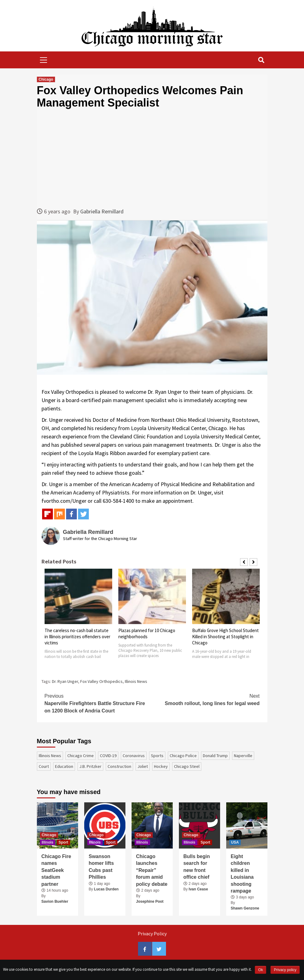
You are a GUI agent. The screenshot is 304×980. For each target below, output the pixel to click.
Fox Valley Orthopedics (101, 681)
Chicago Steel (187, 766)
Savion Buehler (55, 901)
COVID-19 (108, 756)
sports (157, 756)
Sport (63, 842)
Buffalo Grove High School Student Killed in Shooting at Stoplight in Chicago (225, 637)
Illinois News (136, 681)
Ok (261, 970)
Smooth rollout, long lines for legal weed (206, 699)
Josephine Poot (150, 901)
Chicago (46, 79)
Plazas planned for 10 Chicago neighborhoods (147, 633)
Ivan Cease (198, 889)
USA (235, 842)
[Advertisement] (152, 158)
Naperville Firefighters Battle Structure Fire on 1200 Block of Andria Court (98, 703)
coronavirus (134, 756)
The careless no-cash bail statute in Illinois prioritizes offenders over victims (77, 637)
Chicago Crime (81, 756)
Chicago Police (183, 756)
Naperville (243, 756)
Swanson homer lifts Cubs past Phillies (101, 867)
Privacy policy (285, 970)
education (64, 766)
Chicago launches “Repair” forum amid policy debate (152, 870)
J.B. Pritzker (90, 766)
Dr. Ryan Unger (65, 681)
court (44, 766)
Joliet (143, 766)
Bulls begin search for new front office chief (197, 867)
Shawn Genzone (245, 908)
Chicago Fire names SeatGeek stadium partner (56, 870)
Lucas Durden (106, 889)
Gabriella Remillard (102, 211)
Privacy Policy (152, 934)
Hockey (161, 766)
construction (119, 766)
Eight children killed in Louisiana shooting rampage (242, 874)
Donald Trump (215, 756)
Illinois (48, 842)
